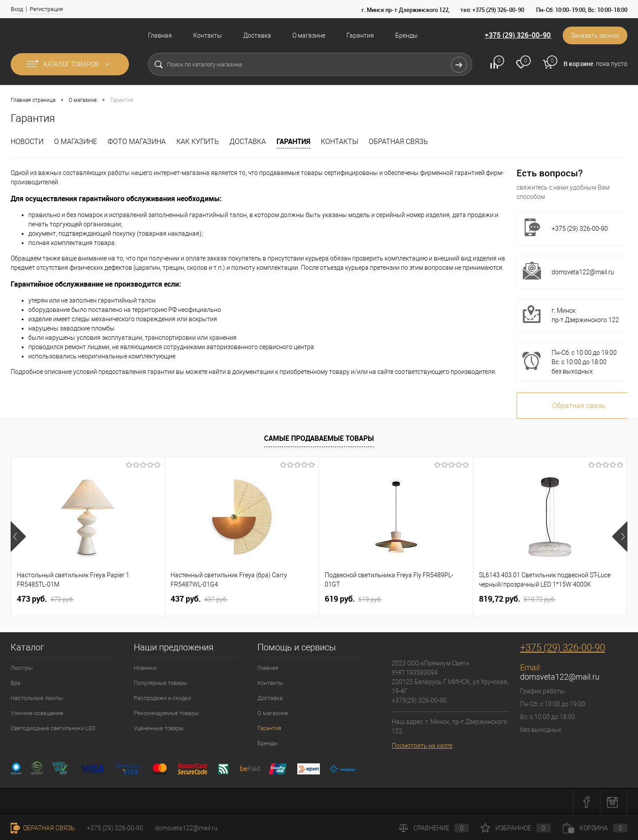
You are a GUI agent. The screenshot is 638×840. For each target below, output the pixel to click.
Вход (17, 9)
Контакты (208, 35)
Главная (160, 35)
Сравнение (434, 828)
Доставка (257, 35)
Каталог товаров (70, 64)
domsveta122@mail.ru (583, 272)
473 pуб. (45, 599)
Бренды (407, 35)
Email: (531, 667)
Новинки (145, 668)
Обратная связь (398, 142)
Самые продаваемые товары (319, 438)
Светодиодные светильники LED (53, 728)
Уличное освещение (37, 713)
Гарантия (360, 35)
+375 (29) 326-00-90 (518, 35)
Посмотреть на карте (422, 746)
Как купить (198, 142)
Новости (27, 142)
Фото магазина (137, 142)
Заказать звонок (595, 35)
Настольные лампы (37, 698)
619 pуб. (353, 599)
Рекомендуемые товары (166, 713)
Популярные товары (161, 683)
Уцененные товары (159, 728)
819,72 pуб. (517, 599)
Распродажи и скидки (162, 698)
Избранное (516, 828)
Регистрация (46, 9)
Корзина (595, 828)
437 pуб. (199, 599)
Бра (16, 683)
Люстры (22, 668)
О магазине (309, 35)
